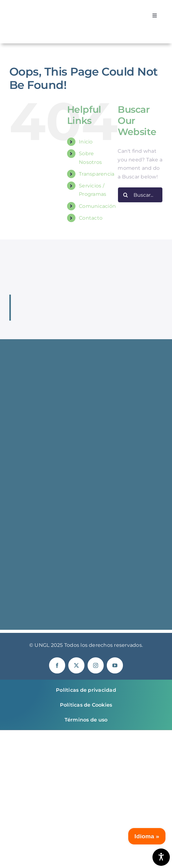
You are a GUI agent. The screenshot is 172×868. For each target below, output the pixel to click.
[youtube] (115, 665)
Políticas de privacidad (86, 690)
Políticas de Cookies (86, 705)
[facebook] (57, 665)
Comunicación (97, 206)
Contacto (91, 218)
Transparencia (97, 174)
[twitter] (76, 665)
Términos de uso (86, 720)
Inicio (86, 142)
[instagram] (96, 665)
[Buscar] (125, 195)
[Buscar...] (140, 195)
